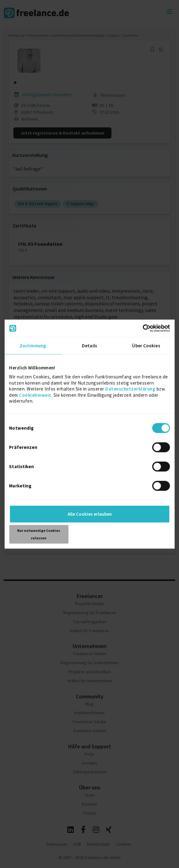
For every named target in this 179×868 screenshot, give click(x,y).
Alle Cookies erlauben (90, 514)
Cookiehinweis (35, 395)
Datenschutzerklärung (130, 389)
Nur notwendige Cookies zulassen (39, 534)
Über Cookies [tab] (146, 345)
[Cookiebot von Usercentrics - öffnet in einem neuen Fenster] (143, 328)
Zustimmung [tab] (33, 345)
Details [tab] (89, 345)
